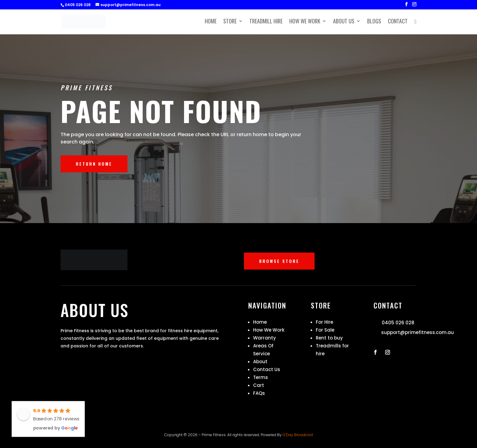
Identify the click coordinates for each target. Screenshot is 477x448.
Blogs (374, 22)
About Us (344, 22)
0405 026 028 (398, 323)
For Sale (325, 330)
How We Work (305, 22)
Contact (398, 22)
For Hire (324, 322)
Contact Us (267, 369)
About (260, 362)
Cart (259, 385)
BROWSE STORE (279, 261)
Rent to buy (329, 338)
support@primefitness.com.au (418, 332)
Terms (261, 377)
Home (211, 22)
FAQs (259, 393)
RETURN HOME (94, 164)
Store (230, 22)
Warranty (265, 338)
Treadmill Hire (266, 22)
